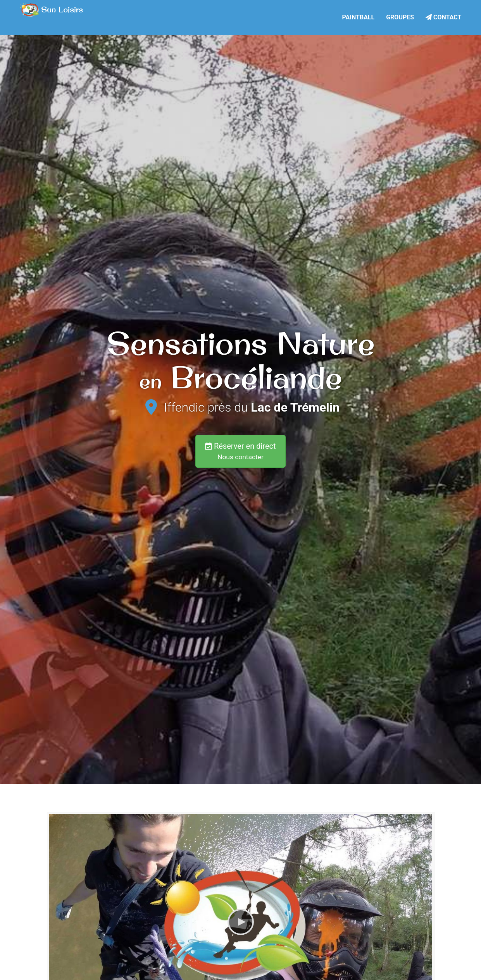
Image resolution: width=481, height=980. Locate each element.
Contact (443, 16)
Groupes (400, 16)
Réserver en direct (240, 451)
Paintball (359, 16)
